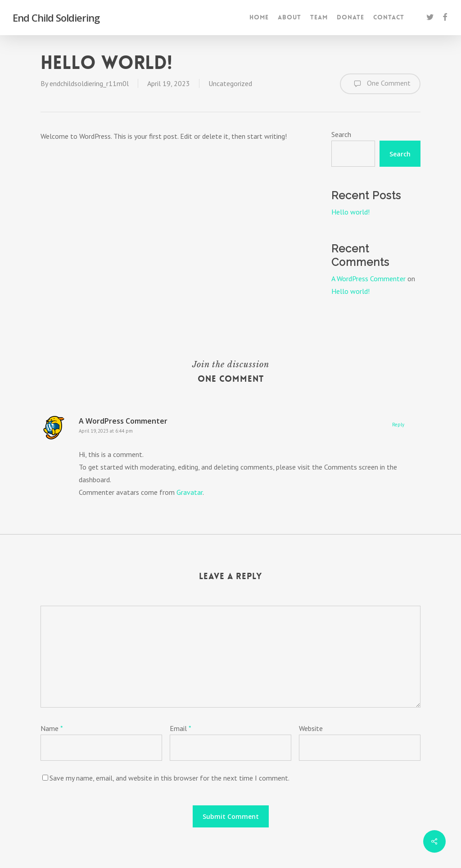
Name (52, 728)
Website (311, 728)
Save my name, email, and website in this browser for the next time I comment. (169, 778)
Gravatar (190, 492)
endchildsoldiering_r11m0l (89, 83)
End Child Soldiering (56, 18)
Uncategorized (230, 83)
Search (341, 134)
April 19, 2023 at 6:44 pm (106, 431)
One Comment (380, 84)
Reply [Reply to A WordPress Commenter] (398, 425)
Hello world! (350, 212)
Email (181, 728)
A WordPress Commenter (368, 279)
